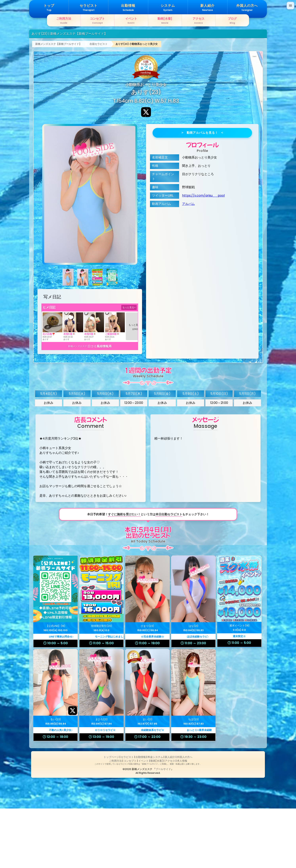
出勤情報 (141, 817)
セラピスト (127, 817)
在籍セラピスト (99, 103)
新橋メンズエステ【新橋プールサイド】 (58, 103)
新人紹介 (170, 817)
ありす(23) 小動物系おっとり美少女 (137, 103)
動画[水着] (157, 820)
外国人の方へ (185, 817)
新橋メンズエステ (78, 406)
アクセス (170, 820)
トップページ (111, 817)
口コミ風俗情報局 (100, 406)
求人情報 (182, 820)
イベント (143, 820)
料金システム (155, 817)
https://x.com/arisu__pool (203, 255)
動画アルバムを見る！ (202, 192)
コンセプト (130, 820)
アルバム (188, 263)
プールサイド (163, 829)
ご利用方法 (115, 820)
